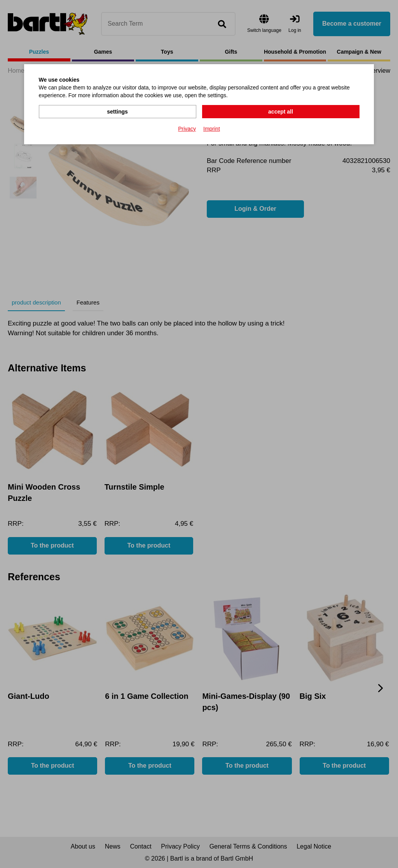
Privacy (187, 129)
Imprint (212, 129)
